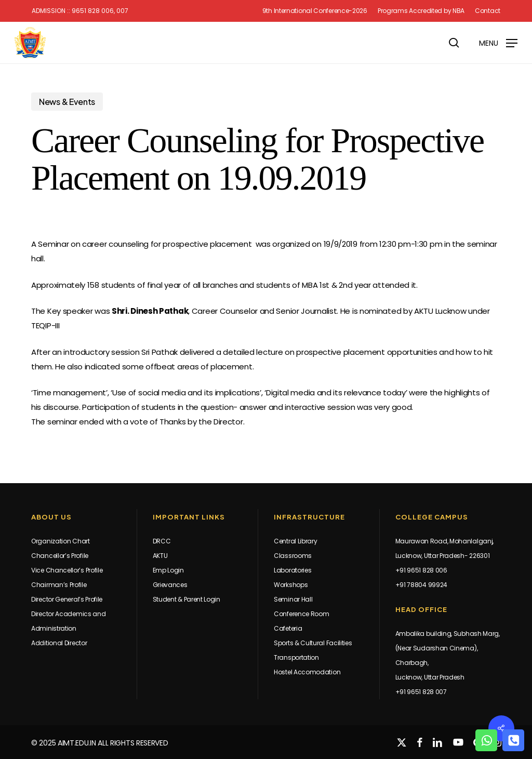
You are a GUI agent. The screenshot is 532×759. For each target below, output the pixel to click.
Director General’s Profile (67, 599)
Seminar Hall (293, 599)
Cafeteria (288, 628)
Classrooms (293, 556)
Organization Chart (61, 541)
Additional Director (59, 643)
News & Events (67, 102)
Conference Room (302, 614)
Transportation (296, 657)
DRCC (162, 541)
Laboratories (292, 570)
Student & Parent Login (187, 599)
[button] (498, 42)
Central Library (296, 541)
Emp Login (168, 570)
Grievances (170, 585)
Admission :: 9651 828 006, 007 (80, 11)
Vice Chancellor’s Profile (67, 570)
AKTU (160, 556)
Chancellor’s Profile (60, 556)
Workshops (291, 585)
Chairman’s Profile (59, 585)
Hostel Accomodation (307, 672)
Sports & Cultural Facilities (313, 643)
